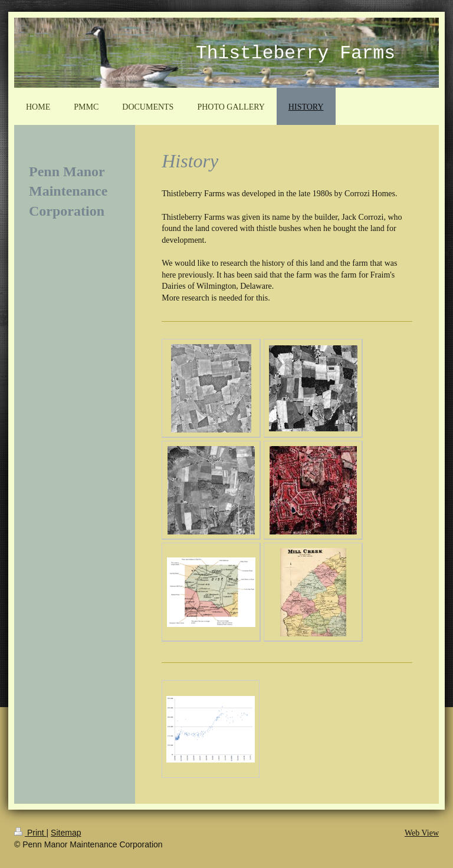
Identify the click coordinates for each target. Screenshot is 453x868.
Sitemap (66, 833)
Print (30, 833)
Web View (422, 833)
